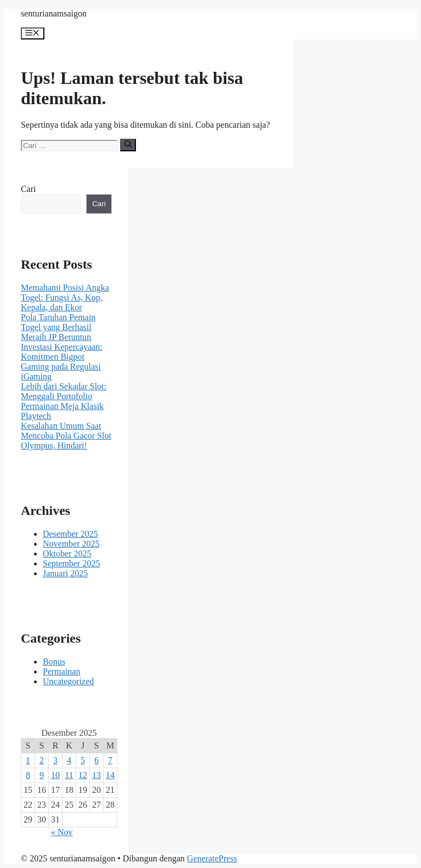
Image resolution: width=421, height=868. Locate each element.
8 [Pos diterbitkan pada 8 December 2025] (28, 775)
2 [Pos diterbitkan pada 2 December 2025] (42, 760)
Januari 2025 (65, 573)
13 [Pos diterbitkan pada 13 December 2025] (96, 775)
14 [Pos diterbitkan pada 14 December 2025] (110, 775)
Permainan (61, 671)
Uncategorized (68, 681)
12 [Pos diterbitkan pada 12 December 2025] (83, 775)
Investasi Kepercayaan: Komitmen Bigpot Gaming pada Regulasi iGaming (62, 362)
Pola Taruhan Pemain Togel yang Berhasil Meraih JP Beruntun (58, 327)
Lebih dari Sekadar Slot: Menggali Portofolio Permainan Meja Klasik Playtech (64, 401)
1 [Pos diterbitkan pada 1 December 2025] (28, 760)
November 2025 (71, 544)
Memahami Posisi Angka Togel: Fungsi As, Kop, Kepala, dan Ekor (65, 297)
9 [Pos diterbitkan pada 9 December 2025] (42, 775)
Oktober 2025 (67, 554)
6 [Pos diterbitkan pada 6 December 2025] (96, 760)
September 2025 (71, 563)
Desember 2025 (70, 534)
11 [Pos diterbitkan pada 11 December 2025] (69, 775)
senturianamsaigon (54, 13)
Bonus (54, 662)
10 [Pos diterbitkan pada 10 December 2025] (55, 775)
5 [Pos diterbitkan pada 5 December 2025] (83, 760)
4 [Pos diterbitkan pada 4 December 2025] (69, 760)
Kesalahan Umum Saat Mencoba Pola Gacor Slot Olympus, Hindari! (66, 436)
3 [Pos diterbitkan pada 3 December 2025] (55, 760)
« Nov (62, 832)
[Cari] (128, 145)
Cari (29, 189)
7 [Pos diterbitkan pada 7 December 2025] (110, 760)
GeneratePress (212, 858)
